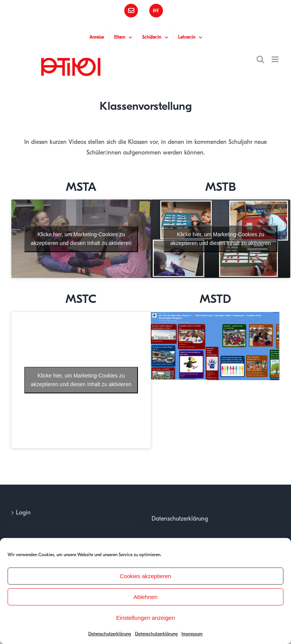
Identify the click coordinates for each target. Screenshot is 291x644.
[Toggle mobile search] (260, 59)
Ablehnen (145, 597)
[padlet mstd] (215, 315)
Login (23, 513)
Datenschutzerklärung (110, 634)
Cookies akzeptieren (145, 576)
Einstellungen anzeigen (145, 618)
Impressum (192, 634)
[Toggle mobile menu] (276, 59)
